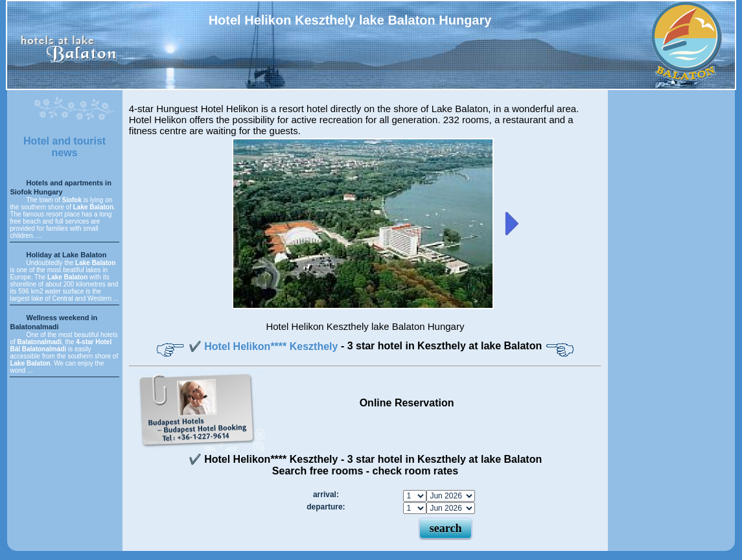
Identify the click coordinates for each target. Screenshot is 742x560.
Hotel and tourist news (64, 147)
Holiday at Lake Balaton (66, 255)
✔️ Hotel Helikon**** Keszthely (265, 346)
